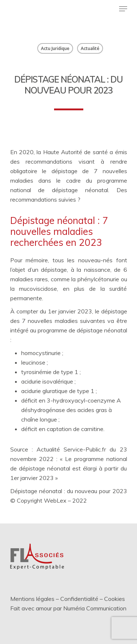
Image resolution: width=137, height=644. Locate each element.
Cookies (115, 599)
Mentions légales (32, 599)
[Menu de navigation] (123, 9)
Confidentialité (79, 599)
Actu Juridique (55, 48)
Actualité (90, 48)
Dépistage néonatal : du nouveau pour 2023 (69, 491)
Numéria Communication (95, 608)
